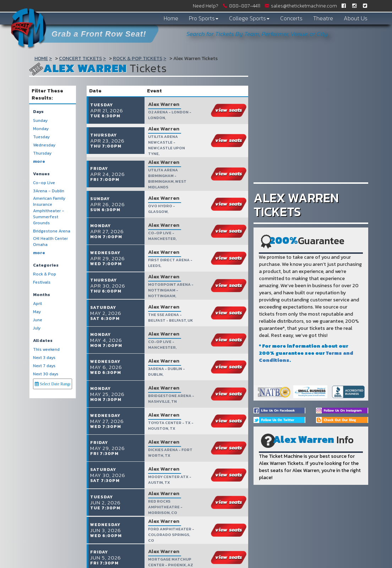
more (39, 162)
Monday (41, 129)
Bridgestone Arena (52, 231)
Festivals (42, 282)
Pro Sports (204, 18)
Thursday (42, 153)
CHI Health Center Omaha (50, 242)
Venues (41, 174)
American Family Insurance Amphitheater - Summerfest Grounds (49, 211)
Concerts (291, 18)
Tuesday (41, 137)
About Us (356, 18)
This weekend (46, 350)
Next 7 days (44, 366)
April (37, 304)
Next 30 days (46, 374)
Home (171, 18)
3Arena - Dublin (49, 191)
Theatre (323, 18)
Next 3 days (44, 358)
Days (38, 112)
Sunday (40, 121)
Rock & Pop (45, 274)
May (37, 312)
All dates (43, 341)
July (37, 328)
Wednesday (44, 145)
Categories (46, 265)
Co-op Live (44, 183)
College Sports (249, 18)
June (38, 320)
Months (42, 295)
